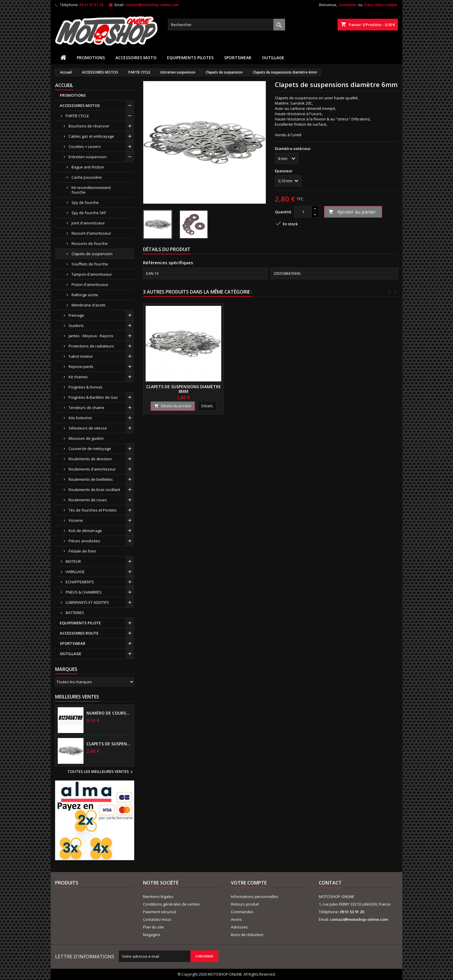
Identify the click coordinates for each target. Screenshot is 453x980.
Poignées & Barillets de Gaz (93, 397)
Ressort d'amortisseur (91, 233)
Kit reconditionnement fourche (91, 190)
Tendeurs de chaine (86, 408)
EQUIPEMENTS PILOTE (80, 623)
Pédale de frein (82, 551)
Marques (66, 669)
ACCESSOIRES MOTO (136, 58)
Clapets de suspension (92, 254)
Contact (330, 883)
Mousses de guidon (86, 438)
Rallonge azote (85, 295)
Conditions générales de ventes (171, 904)
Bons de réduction (247, 935)
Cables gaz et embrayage (91, 136)
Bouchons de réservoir (89, 126)
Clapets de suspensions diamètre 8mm (357, 389)
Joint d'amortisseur (88, 223)
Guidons (76, 325)
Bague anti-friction (88, 167)
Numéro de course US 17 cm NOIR (109, 713)
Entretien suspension (88, 157)
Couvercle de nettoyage (90, 449)
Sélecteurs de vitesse (88, 428)
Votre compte (249, 883)
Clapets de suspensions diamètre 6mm (109, 744)
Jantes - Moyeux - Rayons (91, 336)
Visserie (76, 520)
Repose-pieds (81, 367)
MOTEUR (73, 561)
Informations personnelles (255, 897)
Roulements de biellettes (91, 479)
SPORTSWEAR (238, 58)
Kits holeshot (80, 418)
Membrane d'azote (88, 305)
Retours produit (245, 904)
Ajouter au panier (352, 212)
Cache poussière (87, 177)
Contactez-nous (157, 919)
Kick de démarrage (85, 531)
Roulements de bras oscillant (94, 490)
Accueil (64, 85)
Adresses (239, 927)
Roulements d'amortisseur (92, 469)
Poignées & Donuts (86, 387)
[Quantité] (303, 212)
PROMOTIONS (91, 58)
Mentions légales (158, 897)
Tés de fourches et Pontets (93, 510)
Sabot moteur (81, 356)
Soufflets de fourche (90, 264)
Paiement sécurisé (160, 912)
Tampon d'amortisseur (92, 274)
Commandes (242, 912)
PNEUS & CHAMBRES (84, 592)
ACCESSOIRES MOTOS (80, 105)
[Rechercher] (226, 25)
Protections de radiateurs (91, 346)
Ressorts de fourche (90, 243)
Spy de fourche (85, 202)
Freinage (76, 315)
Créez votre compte (381, 5)
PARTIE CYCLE (77, 116)
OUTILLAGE (273, 58)
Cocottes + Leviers (85, 146)
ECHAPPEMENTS (80, 582)
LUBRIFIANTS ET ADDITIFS (87, 602)
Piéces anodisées (84, 541)
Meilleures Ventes (77, 697)
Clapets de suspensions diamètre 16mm (270, 389)
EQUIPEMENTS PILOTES (190, 58)
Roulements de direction (90, 459)
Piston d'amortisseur (90, 284)
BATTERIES (75, 613)
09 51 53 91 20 (91, 5)
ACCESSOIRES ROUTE (79, 633)
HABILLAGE (75, 572)
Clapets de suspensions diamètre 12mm (184, 389)
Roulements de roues (88, 500)
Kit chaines (78, 377)
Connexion (348, 5)
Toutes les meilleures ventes (101, 772)
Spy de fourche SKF (89, 213)
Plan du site (153, 927)
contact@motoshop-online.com (152, 5)
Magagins (152, 935)
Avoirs (236, 919)
